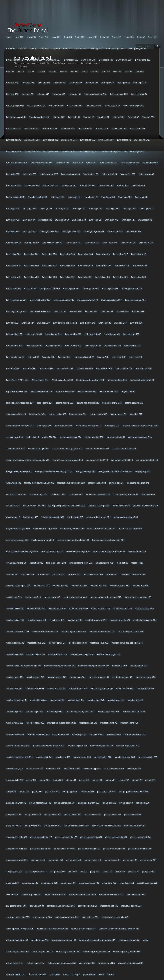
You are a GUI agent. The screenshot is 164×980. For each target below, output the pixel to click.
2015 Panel (55, 974)
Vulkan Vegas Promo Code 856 (62, 963)
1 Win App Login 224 (115, 48)
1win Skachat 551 (53, 346)
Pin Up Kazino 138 (93, 860)
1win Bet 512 (103, 117)
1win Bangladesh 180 (39, 117)
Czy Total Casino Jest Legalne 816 (68, 460)
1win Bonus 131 (13, 128)
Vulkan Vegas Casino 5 (43, 952)
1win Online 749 (13, 277)
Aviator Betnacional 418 (41, 391)
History (76, 974)
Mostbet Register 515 (77, 746)
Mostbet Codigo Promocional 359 (60, 666)
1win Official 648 (13, 243)
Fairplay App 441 (143, 471)
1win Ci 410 (77, 163)
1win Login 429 (13, 220)
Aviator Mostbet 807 (109, 391)
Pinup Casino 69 (68, 883)
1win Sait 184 (75, 311)
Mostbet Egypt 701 (139, 666)
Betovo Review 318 (99, 414)
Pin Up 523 (97, 780)
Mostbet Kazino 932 (56, 689)
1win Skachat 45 (112, 334)
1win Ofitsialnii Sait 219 (53, 243)
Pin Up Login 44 (130, 860)
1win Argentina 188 (36, 106)
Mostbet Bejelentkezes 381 (102, 631)
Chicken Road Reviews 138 (124, 449)
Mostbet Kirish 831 (125, 689)
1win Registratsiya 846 (40, 311)
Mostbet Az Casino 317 (96, 620)
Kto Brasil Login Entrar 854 (72, 529)
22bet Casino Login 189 (62, 380)
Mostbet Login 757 (14, 711)
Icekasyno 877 (13, 506)
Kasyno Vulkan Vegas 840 (18, 529)
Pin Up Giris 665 (38, 860)
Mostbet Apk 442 (60, 586)
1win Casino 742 (142, 140)
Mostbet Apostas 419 (119, 586)
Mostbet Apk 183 (41, 586)
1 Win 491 (104, 37)
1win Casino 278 (13, 140)
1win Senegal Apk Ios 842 (65, 323)
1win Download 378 (130, 163)
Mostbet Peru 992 (61, 734)
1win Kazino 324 (109, 174)
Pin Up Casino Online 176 (140, 849)
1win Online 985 (13, 288)
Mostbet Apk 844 (98, 586)
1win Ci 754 (91, 163)
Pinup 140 (108, 871)
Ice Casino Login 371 (38, 494)
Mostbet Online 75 (109, 723)
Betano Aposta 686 (65, 403)
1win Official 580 (133, 231)
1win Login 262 (96, 208)
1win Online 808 (49, 277)
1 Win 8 (33, 48)
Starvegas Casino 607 (131, 906)
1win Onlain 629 (13, 254)
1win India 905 (30, 174)
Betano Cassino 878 (134, 403)
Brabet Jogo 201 (112, 426)
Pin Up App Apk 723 (106, 791)
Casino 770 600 (49, 437)
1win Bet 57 (134, 117)
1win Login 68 (95, 220)
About (66, 974)
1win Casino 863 (32, 151)
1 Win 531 (117, 37)
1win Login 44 (29, 220)
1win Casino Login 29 (111, 151)
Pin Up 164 (45, 780)
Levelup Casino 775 (137, 551)
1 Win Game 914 (53, 60)
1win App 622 (123, 83)
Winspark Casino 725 (16, 974)
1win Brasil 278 (67, 128)
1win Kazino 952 (87, 186)
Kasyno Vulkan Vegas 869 (45, 529)
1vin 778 (128, 71)
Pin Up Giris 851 (56, 860)
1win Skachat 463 (131, 334)
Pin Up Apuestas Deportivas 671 (134, 791)
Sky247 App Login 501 (31, 894)
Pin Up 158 (31, 780)
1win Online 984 (138, 277)
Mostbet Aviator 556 (36, 609)
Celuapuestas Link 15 (16, 449)
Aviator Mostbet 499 (65, 391)
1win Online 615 (49, 266)
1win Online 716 (121, 266)
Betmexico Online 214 (16, 414)
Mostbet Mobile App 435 (134, 711)
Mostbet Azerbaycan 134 (145, 620)
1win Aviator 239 (56, 106)
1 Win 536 (129, 37)
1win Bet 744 (148, 117)
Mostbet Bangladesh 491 (17, 631)
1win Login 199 (125, 197)
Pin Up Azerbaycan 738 (40, 803)
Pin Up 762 (124, 780)
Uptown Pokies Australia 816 (115, 917)
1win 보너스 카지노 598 (17, 380)
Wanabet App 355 (107, 963)
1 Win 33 (68, 37)
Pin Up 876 (24, 791)
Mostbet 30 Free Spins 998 (18, 586)
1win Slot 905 (64, 357)
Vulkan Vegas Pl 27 (35, 963)
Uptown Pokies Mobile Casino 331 (52, 929)
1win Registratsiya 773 (16, 311)
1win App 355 (76, 83)
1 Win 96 (56, 48)
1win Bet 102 (59, 117)
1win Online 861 (67, 277)
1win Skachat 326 (73, 334)
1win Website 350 (85, 369)
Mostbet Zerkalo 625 (148, 757)
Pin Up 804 (150, 780)
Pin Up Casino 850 (53, 826)
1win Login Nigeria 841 (94, 231)
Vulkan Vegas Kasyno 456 (68, 952)
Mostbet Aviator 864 (144, 609)
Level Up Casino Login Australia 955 (109, 551)
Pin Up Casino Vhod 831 (17, 860)
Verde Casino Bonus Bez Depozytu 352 (97, 940)
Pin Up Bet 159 (109, 803)
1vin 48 (63, 71)
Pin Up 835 (11, 791)
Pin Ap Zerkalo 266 (15, 780)
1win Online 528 (13, 266)
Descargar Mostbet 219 (122, 460)
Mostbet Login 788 (34, 711)
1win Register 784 (91, 288)
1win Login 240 (62, 208)
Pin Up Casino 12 (14, 814)
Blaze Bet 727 (136, 414)
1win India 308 (13, 174)
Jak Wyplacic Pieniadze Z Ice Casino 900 (67, 506)
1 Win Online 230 (143, 60)
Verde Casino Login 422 (129, 940)
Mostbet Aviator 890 (15, 620)
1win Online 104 (85, 254)
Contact (110, 974)
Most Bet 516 (28, 574)
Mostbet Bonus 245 (36, 643)
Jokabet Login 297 (75, 517)
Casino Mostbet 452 (94, 437)
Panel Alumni (89, 974)
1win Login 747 (128, 220)
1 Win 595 (153, 37)
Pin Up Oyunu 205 (14, 871)
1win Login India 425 (49, 231)
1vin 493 (74, 71)
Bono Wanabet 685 (63, 426)
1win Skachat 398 (93, 334)
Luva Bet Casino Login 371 (81, 563)
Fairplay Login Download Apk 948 (39, 483)
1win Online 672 (85, 266)
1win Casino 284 (32, 140)
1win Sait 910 (43, 323)
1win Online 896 (102, 277)
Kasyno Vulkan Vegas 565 (126, 517)
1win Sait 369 (12, 323)
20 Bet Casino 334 (40, 380)
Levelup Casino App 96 (16, 563)
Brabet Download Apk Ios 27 (88, 426)
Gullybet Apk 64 (116, 483)
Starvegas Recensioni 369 (18, 917)
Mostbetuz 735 (53, 769)
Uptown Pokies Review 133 (83, 929)
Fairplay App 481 (13, 483)
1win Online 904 (120, 277)
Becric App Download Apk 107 (20, 403)
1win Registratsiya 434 (135, 300)
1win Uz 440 (103, 357)
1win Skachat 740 (73, 346)
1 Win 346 (80, 37)
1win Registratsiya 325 (64, 300)
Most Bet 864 (74, 574)
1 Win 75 (22, 48)
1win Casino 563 (87, 140)
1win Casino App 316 (88, 151)
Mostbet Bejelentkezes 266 (74, 631)
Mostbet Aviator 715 (101, 609)
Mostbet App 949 (52, 597)
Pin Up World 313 (57, 871)
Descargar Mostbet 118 (97, 460)
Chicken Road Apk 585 (38, 449)
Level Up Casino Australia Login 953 (22, 551)
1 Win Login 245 (88, 60)
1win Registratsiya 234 (16, 300)
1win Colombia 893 (109, 163)
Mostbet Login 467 (76, 700)
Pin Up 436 (84, 780)
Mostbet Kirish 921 (145, 689)
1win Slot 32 (33, 357)
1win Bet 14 (89, 117)
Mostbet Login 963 (54, 711)
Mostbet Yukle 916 (103, 757)
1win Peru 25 (30, 288)
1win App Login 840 (15, 106)
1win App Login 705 (119, 94)
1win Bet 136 (74, 117)
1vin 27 (31, 71)
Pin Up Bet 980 (143, 803)
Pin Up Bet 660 (126, 803)
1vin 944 (140, 71)
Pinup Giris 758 (109, 883)
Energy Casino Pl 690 (85, 471)
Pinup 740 (120, 871)
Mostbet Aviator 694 (79, 609)
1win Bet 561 (119, 117)
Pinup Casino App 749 (89, 883)
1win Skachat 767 (93, 346)
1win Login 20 (141, 197)
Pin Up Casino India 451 (91, 837)
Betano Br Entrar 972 (112, 403)
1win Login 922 (13, 231)
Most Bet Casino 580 (93, 574)
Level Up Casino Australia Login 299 (108, 540)
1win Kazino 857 (69, 186)
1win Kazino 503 (13, 186)
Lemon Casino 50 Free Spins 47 (101, 529)
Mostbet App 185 (140, 586)
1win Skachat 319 (53, 334)
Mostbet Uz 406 (63, 757)
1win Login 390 (129, 208)
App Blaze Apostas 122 (17, 391)
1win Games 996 (150, 163)
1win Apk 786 (12, 83)
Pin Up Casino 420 (93, 814)
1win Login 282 (113, 208)
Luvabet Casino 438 (104, 563)
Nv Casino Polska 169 (114, 769)
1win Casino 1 (102, 128)
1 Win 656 (10, 48)
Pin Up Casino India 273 (66, 837)
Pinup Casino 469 (49, 883)
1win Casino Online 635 (17, 163)
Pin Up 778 (137, 780)
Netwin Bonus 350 (72, 769)
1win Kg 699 (123, 186)
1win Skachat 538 (34, 346)
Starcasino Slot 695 (109, 906)
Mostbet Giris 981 (78, 677)
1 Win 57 (141, 37)
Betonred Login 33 (37, 414)
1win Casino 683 (106, 140)
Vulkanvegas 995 (87, 963)
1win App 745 (139, 83)
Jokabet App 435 (31, 517)
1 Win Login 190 (71, 60)
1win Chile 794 (62, 163)
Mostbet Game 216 (35, 677)
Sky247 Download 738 (55, 894)
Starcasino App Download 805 (61, 906)
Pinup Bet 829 (12, 883)
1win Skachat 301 (34, 334)
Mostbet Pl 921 (96, 734)
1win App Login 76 (139, 94)
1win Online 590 (31, 266)
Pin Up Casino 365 (53, 814)
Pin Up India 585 (74, 860)
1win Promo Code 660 (49, 288)
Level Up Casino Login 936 (78, 551)
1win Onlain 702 (31, 254)
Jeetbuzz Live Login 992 (99, 506)
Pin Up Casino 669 (133, 814)
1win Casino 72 (124, 140)
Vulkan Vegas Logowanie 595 (127, 952)
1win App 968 (59, 94)
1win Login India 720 (71, 231)
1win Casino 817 (13, 151)
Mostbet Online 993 (15, 734)
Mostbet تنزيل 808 (14, 769)
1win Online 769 (31, 277)
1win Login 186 (108, 197)
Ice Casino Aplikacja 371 (138, 483)
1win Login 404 (146, 208)
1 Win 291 (56, 37)
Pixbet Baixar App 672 (147, 883)
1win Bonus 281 (31, 128)
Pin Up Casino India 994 (116, 837)
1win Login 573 (79, 220)
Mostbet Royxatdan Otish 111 (19, 757)
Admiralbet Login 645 (117, 380)
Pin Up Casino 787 (33, 826)
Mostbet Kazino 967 (78, 689)
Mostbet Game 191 (15, 677)
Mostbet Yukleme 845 (125, 757)
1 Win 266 (31, 37)
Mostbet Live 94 (57, 700)
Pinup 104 (95, 871)
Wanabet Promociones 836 (131, 963)
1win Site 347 (120, 323)
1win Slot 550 (48, 357)
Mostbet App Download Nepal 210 (106, 597)
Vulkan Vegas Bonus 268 (17, 952)
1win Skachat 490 (14, 346)
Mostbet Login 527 (116, 700)
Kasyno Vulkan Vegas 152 (99, 517)
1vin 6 (84, 71)
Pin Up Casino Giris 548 (134, 826)
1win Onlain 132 (74, 243)
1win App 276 (44, 83)
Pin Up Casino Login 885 (114, 849)
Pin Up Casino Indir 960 (64, 849)
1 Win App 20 (80, 48)
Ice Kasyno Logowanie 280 (98, 494)
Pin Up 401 (71, 780)
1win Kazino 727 (50, 186)
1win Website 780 (124, 369)
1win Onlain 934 (67, 254)
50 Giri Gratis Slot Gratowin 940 (90, 380)
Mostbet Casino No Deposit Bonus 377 (23, 666)
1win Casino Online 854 (41, 163)
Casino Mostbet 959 (116, 437)
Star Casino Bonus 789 (16, 906)
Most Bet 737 (59, 574)
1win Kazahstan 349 (70, 174)
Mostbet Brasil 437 (15, 654)
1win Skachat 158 (14, 334)
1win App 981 (75, 94)
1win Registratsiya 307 (40, 300)
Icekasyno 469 (148, 494)
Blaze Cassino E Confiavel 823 (20, 426)
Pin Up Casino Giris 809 (16, 837)
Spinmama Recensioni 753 (111, 894)
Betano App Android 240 (88, 403)
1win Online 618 (67, 266)
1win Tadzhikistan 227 (84, 357)
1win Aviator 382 (74, 106)
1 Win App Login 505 (137, 48)
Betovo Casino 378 (58, 414)
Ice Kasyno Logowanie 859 (126, 494)
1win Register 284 (71, 288)
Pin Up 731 (111, 780)
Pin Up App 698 (87, 791)
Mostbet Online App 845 (38, 734)
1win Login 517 (62, 220)
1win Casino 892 (50, 151)
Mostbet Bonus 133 (15, 643)
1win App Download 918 (95, 94)
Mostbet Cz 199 (120, 666)
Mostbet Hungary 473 (145, 677)
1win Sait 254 (107, 311)
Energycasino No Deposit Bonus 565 (115, 471)
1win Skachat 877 (132, 346)
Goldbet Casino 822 (97, 483)
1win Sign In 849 (88, 323)
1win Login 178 (91, 197)
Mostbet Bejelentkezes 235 (45, 631)
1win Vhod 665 (13, 369)
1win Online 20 (103, 254)
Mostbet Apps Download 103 (138, 597)
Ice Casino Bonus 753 (16, 494)
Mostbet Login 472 (96, 700)
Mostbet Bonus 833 (78, 643)
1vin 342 (53, 71)
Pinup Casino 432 (30, 883)
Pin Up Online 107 (149, 860)
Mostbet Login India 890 (109, 711)
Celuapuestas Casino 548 (140, 437)
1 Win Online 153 (124, 60)
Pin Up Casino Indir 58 (40, 849)
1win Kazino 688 (32, 186)
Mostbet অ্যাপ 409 (35, 769)
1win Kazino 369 (146, 174)
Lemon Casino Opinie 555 (130, 529)
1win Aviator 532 (93, 106)
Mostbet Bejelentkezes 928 (131, 631)
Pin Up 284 (58, 780)
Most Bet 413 (137, 563)
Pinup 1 (83, 871)
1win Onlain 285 (128, 243)
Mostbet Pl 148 (79, 734)
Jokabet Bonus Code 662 (53, 517)
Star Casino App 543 (136, 894)
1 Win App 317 (96, 48)
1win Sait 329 (138, 311)
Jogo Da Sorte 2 (13, 517)
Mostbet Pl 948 (114, 734)
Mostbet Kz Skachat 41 (16, 700)
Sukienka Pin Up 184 (42, 917)
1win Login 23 (46, 208)
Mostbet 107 (112, 574)
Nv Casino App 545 (92, 769)
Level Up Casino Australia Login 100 (73, 540)
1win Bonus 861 (50, 128)
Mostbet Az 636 (57, 620)
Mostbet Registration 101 (102, 746)
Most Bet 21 (122, 563)
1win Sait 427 (28, 323)
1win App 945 (43, 94)
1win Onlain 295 (146, 243)
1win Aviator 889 (112, 106)
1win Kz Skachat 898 (38, 197)
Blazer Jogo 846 (44, 426)
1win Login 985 (30, 231)
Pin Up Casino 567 (113, 814)
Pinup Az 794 (148, 871)
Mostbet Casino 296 (36, 654)
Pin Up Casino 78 (14, 826)
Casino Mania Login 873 (71, 437)
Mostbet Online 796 (129, 723)
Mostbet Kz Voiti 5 (38, 700)
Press (101, 974)
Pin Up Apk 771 (52, 791)
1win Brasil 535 (85, 128)
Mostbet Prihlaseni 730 (135, 734)
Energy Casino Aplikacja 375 (19, 471)
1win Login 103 (57, 197)
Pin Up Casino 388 (73, 814)
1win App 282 (60, 83)
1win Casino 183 (119, 128)
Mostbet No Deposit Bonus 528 (61, 723)
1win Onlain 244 (110, 243)
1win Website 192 (65, 369)
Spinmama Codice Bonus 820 (82, 894)
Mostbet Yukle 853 (82, 757)
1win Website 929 (143, 369)
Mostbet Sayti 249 (44, 757)
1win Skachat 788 (112, 346)
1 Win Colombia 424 (15, 60)
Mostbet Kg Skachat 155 (102, 689)
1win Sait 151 (60, 311)
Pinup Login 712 (127, 883)
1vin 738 (117, 71)
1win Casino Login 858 (134, 151)
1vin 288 (41, 71)
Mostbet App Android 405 (75, 597)
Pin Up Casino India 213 (41, 837)
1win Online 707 (103, 266)
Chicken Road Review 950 (97, 449)
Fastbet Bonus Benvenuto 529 (71, 483)
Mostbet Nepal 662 (15, 723)
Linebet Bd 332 (36, 563)
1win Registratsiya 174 (132, 288)
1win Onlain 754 (49, 254)
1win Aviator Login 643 (133, 106)
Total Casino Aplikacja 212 (67, 917)
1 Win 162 (19, 37)
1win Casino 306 (50, 140)
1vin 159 (10, 71)
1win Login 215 (30, 208)
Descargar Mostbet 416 (147, 460)
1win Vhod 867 (30, 369)
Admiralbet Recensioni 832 (142, 380)
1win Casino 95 (68, 151)
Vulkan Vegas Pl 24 (15, 963)
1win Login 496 (45, 220)
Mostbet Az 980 (75, 620)
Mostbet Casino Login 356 (82, 654)
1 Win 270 (44, 37)
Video (145, 940)
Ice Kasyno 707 (76, 494)
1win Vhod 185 (119, 357)
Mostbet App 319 (14, 597)
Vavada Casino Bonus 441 (64, 940)
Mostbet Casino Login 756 (108, 654)
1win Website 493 (104, 369)
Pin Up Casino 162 (33, 814)
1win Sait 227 (91, 311)
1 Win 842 (44, 48)
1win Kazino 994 (106, 186)
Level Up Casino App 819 (43, 540)
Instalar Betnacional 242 (34, 506)
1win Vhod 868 (47, 369)
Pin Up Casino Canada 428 (77, 826)
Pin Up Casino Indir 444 (17, 849)
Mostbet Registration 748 (128, 746)
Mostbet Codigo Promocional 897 (94, 666)
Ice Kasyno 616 (58, 494)
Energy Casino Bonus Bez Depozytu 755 (54, 471)
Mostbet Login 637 (136, 700)
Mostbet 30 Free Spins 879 (133, 574)
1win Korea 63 (138, 186)
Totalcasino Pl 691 (90, 917)
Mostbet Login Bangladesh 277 (80, 711)
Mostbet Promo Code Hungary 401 (48, 746)
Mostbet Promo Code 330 (18, 746)
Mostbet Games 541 (57, 677)
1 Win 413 (92, 37)
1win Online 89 (85, 277)
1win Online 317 (120, 254)
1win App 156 (28, 83)
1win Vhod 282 (136, 357)
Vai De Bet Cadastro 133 (17, 940)
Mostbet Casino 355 (57, 654)
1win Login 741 (111, 220)
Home (9, 37)
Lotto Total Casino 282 (56, 563)
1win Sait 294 (122, 311)
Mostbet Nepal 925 (35, 723)
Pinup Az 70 (134, 871)
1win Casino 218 (137, 128)
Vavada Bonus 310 (40, 940)
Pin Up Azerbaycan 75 (64, 803)
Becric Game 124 (45, 403)
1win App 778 (12, 94)
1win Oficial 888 (31, 243)
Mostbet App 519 (33, 597)
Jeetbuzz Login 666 (121, 506)
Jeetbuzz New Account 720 (145, 506)
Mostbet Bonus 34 (57, 643)
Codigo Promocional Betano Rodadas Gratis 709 (28, 460)
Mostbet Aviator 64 (57, 609)
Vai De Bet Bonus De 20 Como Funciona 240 (119, 929)
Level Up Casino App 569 (17, 540)
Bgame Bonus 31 (118, 414)
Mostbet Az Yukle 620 (120, 620)
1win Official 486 (115, 231)
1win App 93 (27, 94)
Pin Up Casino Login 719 (89, 849)
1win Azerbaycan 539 (16, 117)
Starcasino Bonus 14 (87, 906)
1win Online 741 (139, 266)
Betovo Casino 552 (78, 414)
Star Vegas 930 (37, 906)
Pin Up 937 (37, 791)
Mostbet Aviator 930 (37, 620)
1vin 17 (21, 71)
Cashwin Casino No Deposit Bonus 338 (140, 426)
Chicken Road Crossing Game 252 (67, 449)
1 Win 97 (67, 48)
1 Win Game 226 (35, 60)
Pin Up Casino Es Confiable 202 (106, 826)
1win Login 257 (79, 208)
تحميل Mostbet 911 (37, 974)
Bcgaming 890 (128, 391)
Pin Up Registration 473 (36, 871)
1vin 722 (94, 71)
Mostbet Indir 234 (14, 689)
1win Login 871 (145, 220)
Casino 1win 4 (32, 437)
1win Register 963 (110, 288)
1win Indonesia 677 (49, 174)
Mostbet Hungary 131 (99, 677)
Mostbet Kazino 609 (35, 689)
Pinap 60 (73, 871)
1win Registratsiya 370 (88, 300)
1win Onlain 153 (92, 243)
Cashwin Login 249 (14, 437)
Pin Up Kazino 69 (112, 860)
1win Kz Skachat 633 (15, 197)
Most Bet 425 (12, 574)
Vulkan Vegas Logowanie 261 (97, 952)
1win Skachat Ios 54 (15, 357)
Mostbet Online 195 (88, 723)
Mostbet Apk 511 (79, 586)
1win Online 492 (138, 254)
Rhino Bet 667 (12, 894)
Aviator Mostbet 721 (87, 391)
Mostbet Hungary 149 (122, 677)
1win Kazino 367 (128, 174)
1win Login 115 (74, 197)
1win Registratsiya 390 (111, 300)
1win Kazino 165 (91, 174)
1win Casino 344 (69, 140)
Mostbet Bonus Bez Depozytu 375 (127, 643)
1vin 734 (106, 71)
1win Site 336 (105, 323)
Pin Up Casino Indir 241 (141, 837)
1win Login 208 (13, 208)
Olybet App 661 (134, 769)
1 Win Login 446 (106, 60)
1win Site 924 (136, 323)
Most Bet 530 (43, 574)
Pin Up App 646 (70, 791)
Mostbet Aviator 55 (15, 609)
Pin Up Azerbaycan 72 (16, 803)
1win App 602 (92, 83)
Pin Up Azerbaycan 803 (89, 803)
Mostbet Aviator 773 (122, 609)
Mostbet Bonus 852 (99, 643)
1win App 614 (108, 83)
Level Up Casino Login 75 (52, 551)
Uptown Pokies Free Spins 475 (20, 929)
